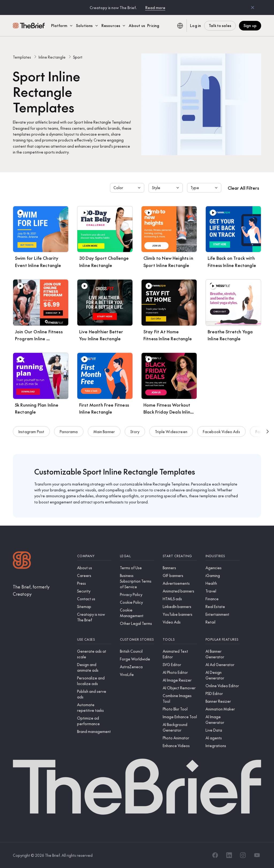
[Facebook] (215, 855)
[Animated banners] (180, 591)
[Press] (94, 583)
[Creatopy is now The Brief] (94, 617)
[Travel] (223, 591)
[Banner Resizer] (223, 701)
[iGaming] (223, 576)
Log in (195, 25)
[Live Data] (223, 730)
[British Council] (137, 651)
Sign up (250, 25)
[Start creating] (180, 556)
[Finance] (223, 599)
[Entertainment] (223, 614)
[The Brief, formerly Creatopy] (41, 590)
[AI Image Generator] (223, 720)
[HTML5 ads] (180, 599)
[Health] (223, 583)
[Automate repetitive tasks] (94, 708)
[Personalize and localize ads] (94, 681)
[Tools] (180, 639)
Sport (78, 57)
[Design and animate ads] (94, 667)
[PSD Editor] (223, 693)
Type (205, 188)
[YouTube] (257, 855)
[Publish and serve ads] (94, 694)
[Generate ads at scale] (94, 654)
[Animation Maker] (223, 709)
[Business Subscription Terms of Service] (137, 581)
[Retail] (223, 622)
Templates (22, 57)
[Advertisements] (180, 583)
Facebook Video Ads (221, 433)
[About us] (94, 568)
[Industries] (223, 556)
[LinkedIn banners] (180, 607)
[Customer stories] (137, 639)
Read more (155, 7)
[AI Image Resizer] (180, 680)
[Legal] (137, 556)
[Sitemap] (94, 607)
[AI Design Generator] (223, 675)
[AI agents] (223, 738)
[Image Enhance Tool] (180, 717)
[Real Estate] (223, 607)
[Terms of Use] (137, 568)
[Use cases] (94, 639)
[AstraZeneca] (137, 667)
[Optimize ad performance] (94, 721)
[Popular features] (223, 639)
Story (135, 433)
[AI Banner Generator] (223, 654)
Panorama (69, 433)
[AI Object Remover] (180, 688)
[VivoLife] (137, 674)
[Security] (94, 591)
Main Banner (104, 433)
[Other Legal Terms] (137, 623)
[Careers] (94, 576)
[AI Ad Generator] (223, 665)
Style (166, 188)
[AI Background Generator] (180, 727)
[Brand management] (94, 731)
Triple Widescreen (171, 433)
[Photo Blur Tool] (180, 709)
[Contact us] (94, 599)
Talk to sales (220, 25)
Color (128, 188)
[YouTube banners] (180, 614)
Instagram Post (31, 433)
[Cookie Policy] (137, 602)
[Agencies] (223, 568)
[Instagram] (243, 855)
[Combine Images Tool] (180, 698)
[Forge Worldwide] (137, 659)
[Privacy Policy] (137, 594)
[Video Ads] (180, 622)
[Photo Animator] (180, 738)
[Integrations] (223, 746)
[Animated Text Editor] (180, 654)
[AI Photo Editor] (180, 672)
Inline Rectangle (52, 57)
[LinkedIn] (229, 855)
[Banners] (180, 568)
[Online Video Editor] (223, 686)
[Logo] (22, 561)
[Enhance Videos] (180, 746)
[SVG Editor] (180, 665)
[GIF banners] (180, 576)
